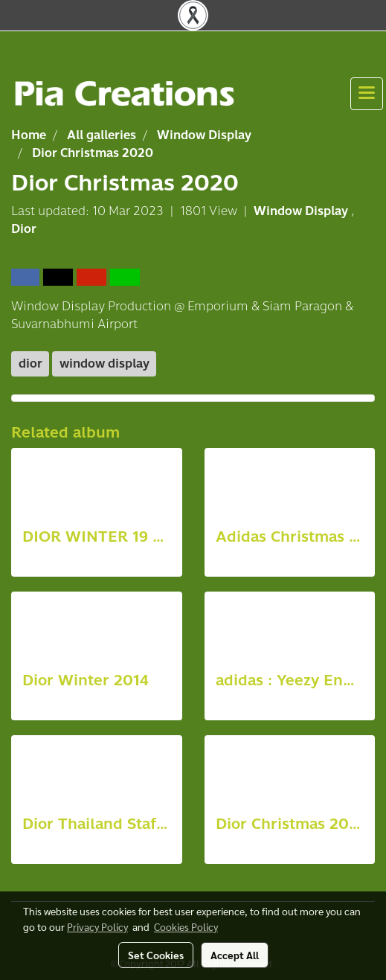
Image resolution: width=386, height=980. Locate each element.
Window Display (302, 211)
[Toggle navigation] (367, 94)
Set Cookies (156, 955)
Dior (24, 229)
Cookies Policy (186, 926)
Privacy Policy (97, 926)
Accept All (235, 955)
